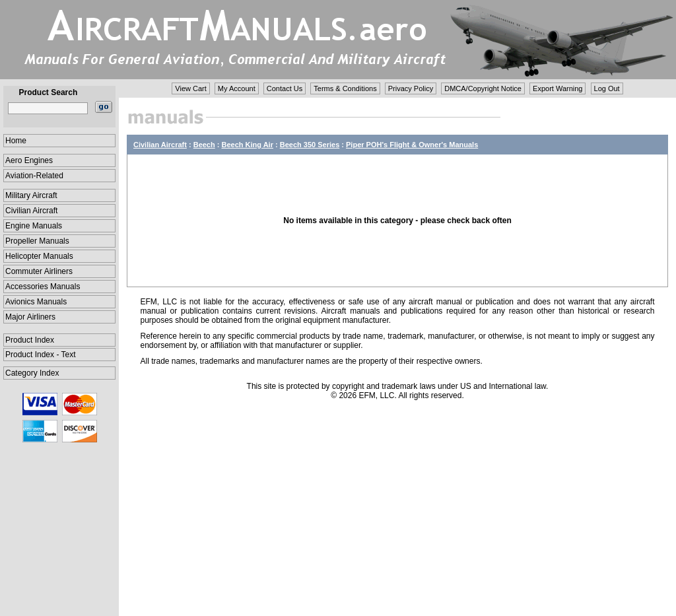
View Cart (190, 88)
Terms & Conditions (345, 88)
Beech (204, 145)
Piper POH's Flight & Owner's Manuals (412, 145)
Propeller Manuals (37, 241)
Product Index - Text (41, 355)
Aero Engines (29, 160)
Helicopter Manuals (39, 256)
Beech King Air (248, 145)
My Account (237, 88)
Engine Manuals (34, 226)
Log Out (607, 88)
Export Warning (558, 88)
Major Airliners (30, 317)
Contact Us (285, 88)
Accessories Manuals (43, 287)
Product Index (30, 340)
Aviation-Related (34, 176)
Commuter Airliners (39, 271)
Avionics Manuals (36, 302)
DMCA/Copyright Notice (483, 88)
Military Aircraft (31, 195)
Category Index (32, 373)
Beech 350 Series (310, 145)
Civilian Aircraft (31, 211)
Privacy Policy (411, 88)
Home (16, 141)
